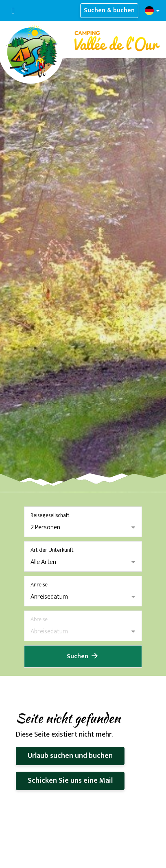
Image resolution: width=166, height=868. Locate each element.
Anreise (39, 585)
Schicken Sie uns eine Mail (70, 781)
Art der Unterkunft (52, 550)
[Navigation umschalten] (13, 11)
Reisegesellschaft (50, 515)
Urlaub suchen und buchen (70, 756)
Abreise (39, 619)
